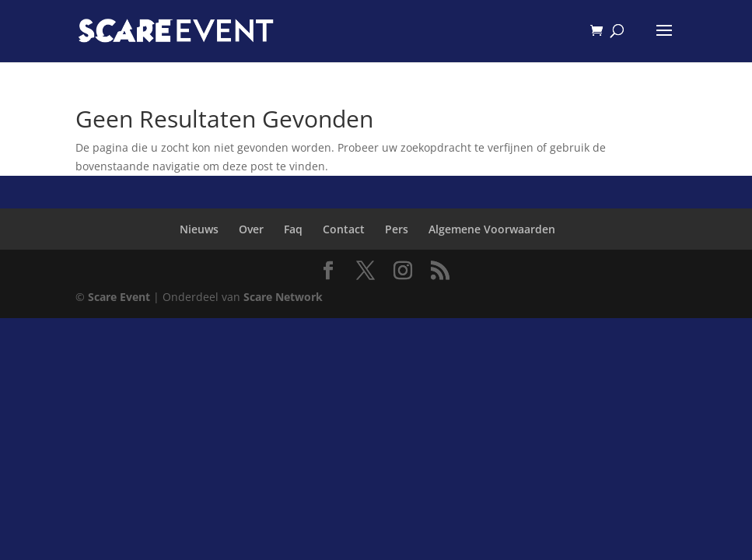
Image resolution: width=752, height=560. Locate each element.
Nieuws (199, 229)
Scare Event (119, 297)
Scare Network (283, 297)
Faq (293, 229)
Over (251, 229)
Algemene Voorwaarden (492, 229)
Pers (397, 229)
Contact (344, 229)
